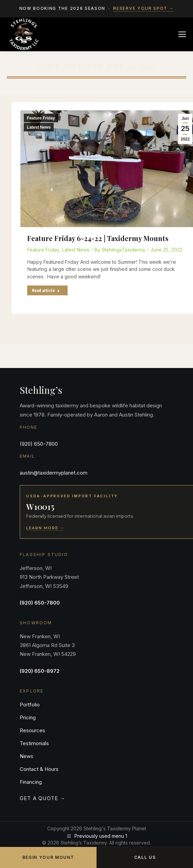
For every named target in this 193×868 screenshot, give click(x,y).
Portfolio (30, 705)
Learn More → (45, 528)
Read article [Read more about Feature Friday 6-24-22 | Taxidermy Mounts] (46, 290)
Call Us (145, 857)
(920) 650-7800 (39, 444)
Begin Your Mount (48, 857)
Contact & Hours (39, 769)
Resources (32, 730)
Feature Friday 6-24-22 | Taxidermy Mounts (98, 238)
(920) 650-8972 (40, 671)
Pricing (28, 717)
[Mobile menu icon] (182, 34)
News (27, 756)
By (120, 250)
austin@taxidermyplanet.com (54, 473)
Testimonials (34, 743)
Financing (31, 782)
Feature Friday (41, 118)
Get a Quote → (43, 798)
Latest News (39, 127)
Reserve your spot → (143, 8)
